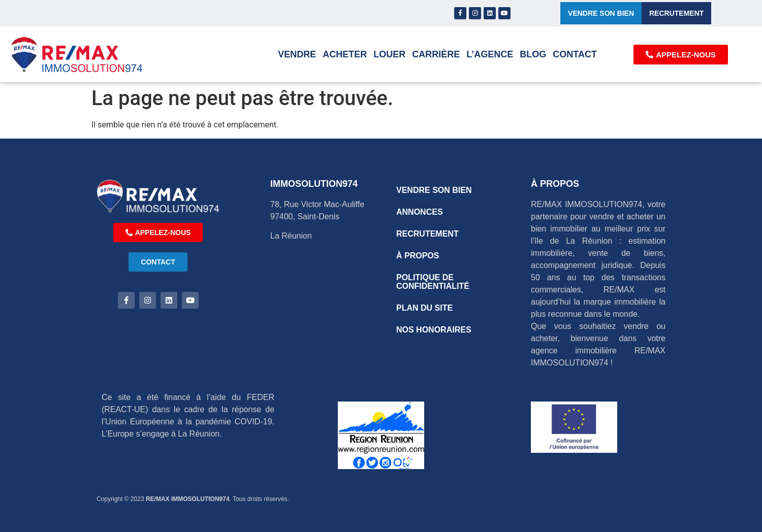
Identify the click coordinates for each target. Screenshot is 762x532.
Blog (533, 54)
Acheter (345, 54)
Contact (575, 54)
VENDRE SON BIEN (434, 190)
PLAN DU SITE (424, 308)
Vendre (297, 54)
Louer (389, 54)
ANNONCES (420, 212)
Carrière (436, 54)
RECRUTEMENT (427, 234)
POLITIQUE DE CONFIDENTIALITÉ (433, 282)
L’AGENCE (490, 54)
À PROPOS (418, 256)
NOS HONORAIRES (434, 330)
